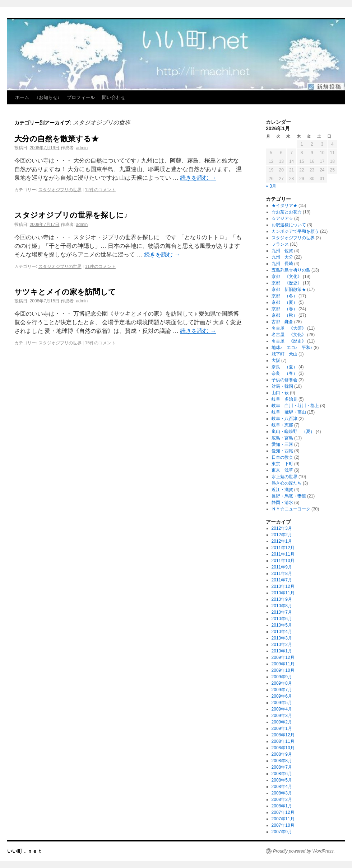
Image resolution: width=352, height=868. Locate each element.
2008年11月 (283, 741)
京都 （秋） (284, 315)
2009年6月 (282, 696)
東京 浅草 (282, 470)
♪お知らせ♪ (48, 97)
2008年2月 (282, 799)
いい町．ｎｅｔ (25, 851)
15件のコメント (100, 343)
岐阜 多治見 (284, 399)
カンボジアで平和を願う (295, 231)
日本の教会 (282, 457)
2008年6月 (282, 774)
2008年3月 (282, 793)
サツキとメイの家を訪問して (65, 292)
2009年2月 (282, 722)
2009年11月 (283, 664)
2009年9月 (282, 677)
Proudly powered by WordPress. (304, 851)
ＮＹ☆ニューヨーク (291, 509)
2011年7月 (282, 580)
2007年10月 (283, 825)
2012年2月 (282, 535)
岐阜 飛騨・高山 (289, 412)
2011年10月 (283, 561)
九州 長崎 (282, 264)
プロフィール (81, 97)
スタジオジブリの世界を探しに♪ (71, 215)
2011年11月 (283, 554)
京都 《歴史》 (287, 283)
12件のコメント (100, 190)
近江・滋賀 (282, 490)
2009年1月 (282, 728)
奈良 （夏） (284, 367)
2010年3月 (282, 638)
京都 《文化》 (287, 277)
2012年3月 (282, 528)
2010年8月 (282, 606)
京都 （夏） (284, 302)
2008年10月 (283, 748)
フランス (280, 244)
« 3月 (271, 186)
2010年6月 (282, 619)
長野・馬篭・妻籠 (289, 496)
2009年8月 (282, 683)
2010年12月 (283, 586)
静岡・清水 (282, 503)
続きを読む (198, 178)
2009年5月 (282, 703)
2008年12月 (283, 735)
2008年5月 (282, 780)
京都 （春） (284, 309)
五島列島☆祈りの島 (291, 270)
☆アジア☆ (282, 218)
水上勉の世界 (284, 477)
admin (82, 148)
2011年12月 (283, 548)
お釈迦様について (289, 225)
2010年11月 (283, 593)
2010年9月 (282, 599)
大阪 (276, 360)
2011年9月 (282, 567)
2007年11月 (283, 819)
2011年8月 (282, 574)
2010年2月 (282, 645)
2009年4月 (282, 709)
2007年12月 (283, 812)
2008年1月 (282, 806)
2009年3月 (282, 716)
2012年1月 (282, 541)
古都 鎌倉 (282, 322)
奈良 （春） (284, 373)
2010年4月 (282, 632)
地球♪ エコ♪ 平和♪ (292, 348)
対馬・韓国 (282, 386)
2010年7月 (282, 612)
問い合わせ (114, 97)
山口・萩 (280, 393)
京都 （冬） (284, 296)
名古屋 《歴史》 (289, 341)
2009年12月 (283, 657)
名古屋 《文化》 (289, 335)
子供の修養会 (284, 380)
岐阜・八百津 (284, 419)
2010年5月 (282, 625)
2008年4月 (282, 787)
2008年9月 (282, 754)
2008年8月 (282, 761)
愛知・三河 (282, 444)
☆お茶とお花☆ (287, 212)
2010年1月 (282, 651)
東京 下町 (282, 464)
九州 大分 (282, 257)
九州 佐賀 (282, 251)
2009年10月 (283, 670)
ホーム (22, 97)
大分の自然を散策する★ (57, 139)
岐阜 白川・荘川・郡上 (295, 406)
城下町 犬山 (284, 354)
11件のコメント (100, 266)
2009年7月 (282, 690)
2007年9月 (282, 832)
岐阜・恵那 (282, 425)
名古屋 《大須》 (289, 328)
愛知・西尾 (282, 451)
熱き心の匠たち (287, 483)
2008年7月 (282, 767)
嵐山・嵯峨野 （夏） (293, 431)
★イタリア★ (284, 206)
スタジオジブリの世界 (60, 190)
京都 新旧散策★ (289, 289)
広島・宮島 (282, 438)
